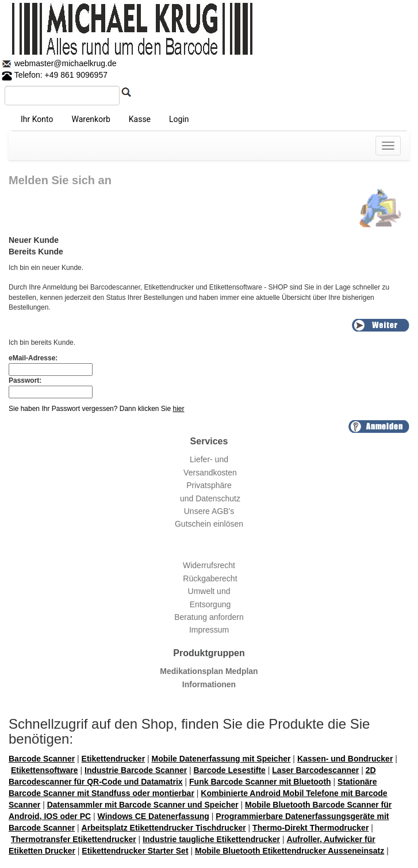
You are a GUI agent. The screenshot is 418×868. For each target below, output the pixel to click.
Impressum (209, 630)
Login (179, 119)
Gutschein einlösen (209, 524)
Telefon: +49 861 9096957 (55, 75)
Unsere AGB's (209, 511)
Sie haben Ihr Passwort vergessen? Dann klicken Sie (97, 409)
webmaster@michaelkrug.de (64, 63)
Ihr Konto (37, 119)
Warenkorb (91, 119)
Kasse (140, 119)
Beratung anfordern (209, 617)
